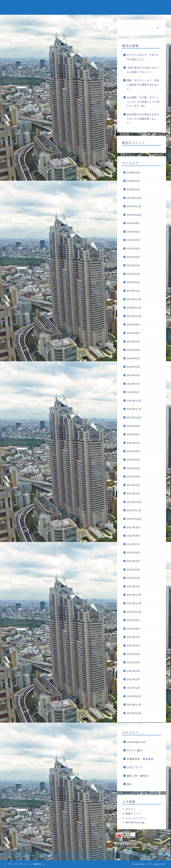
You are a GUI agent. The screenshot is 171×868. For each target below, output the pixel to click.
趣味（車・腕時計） (139, 776)
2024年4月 (133, 367)
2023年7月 (133, 443)
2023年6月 (133, 451)
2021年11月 (134, 603)
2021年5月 (133, 654)
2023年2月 (133, 485)
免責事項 (37, 864)
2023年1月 (133, 493)
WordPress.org (135, 822)
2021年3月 (133, 671)
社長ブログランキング (128, 842)
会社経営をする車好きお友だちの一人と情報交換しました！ (143, 119)
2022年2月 (133, 578)
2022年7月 (133, 544)
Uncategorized (18, 26)
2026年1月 (133, 189)
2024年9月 (133, 324)
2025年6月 (133, 249)
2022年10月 (134, 519)
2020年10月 (134, 713)
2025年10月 (134, 215)
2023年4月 (133, 468)
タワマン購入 (135, 750)
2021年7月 (133, 637)
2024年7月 (133, 342)
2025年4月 (133, 265)
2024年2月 (133, 384)
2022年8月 (133, 536)
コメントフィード (136, 818)
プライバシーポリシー (18, 864)
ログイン (131, 809)
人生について (135, 767)
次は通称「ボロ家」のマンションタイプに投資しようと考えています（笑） (143, 102)
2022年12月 (134, 502)
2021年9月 (133, 620)
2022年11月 (134, 510)
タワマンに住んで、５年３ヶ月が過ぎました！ (143, 57)
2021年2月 (133, 679)
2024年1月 (133, 392)
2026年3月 (133, 173)
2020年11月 (134, 705)
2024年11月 (134, 308)
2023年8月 (133, 434)
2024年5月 (133, 358)
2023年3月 (133, 477)
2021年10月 (134, 612)
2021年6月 (133, 646)
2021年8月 (133, 629)
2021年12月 (134, 595)
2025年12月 (134, 198)
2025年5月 (133, 257)
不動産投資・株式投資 (140, 759)
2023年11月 (134, 409)
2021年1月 (133, 688)
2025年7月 (133, 240)
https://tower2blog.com (43, 507)
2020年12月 (134, 696)
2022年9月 (133, 527)
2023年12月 (134, 401)
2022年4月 (133, 561)
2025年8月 (133, 232)
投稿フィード (133, 813)
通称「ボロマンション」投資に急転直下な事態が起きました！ (143, 85)
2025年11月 (134, 206)
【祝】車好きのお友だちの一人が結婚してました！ (143, 70)
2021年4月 (133, 662)
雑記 (129, 784)
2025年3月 (133, 274)
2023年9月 (133, 426)
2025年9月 (133, 223)
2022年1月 (133, 586)
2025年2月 (133, 282)
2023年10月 (134, 417)
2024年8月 (133, 333)
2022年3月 (133, 570)
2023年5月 (133, 460)
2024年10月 (134, 316)
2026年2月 (133, 181)
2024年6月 (133, 350)
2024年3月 (133, 375)
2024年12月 (134, 299)
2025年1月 (133, 291)
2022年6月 (133, 553)
